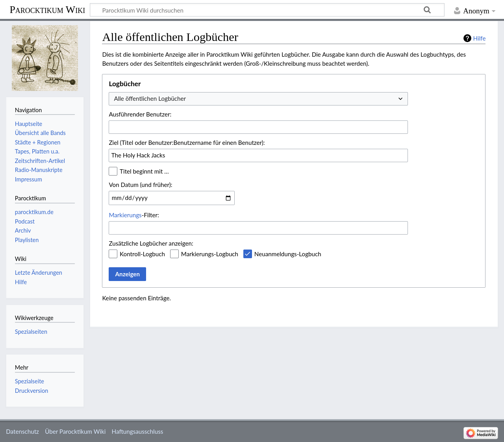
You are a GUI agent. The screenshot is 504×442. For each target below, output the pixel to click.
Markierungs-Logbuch (210, 254)
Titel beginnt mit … (144, 171)
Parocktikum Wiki (47, 9)
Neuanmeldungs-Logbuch (288, 254)
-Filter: (134, 215)
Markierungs (125, 215)
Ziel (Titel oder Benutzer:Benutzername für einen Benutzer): (187, 142)
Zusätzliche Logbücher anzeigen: (151, 243)
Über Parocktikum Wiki (75, 431)
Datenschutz (22, 431)
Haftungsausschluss (138, 431)
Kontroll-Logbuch (142, 254)
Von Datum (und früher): (140, 185)
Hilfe (480, 38)
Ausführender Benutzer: (140, 114)
